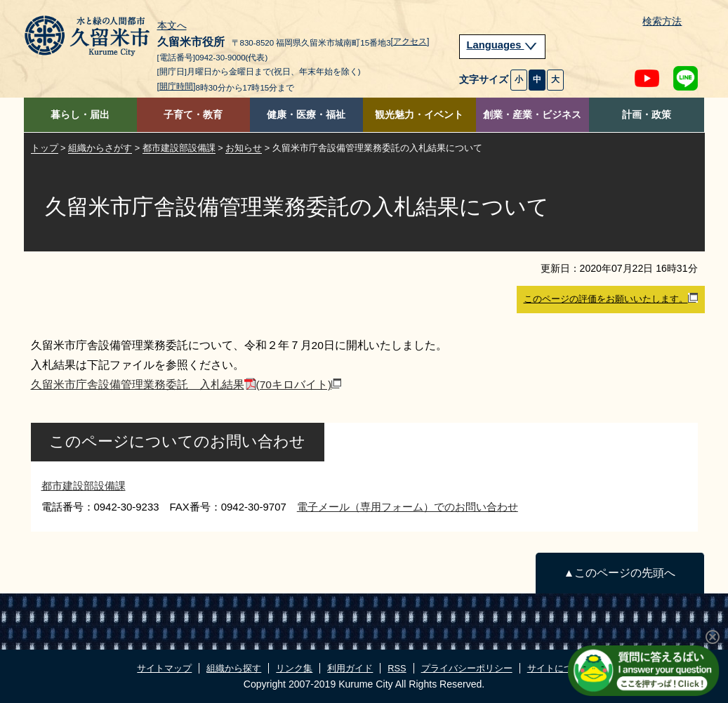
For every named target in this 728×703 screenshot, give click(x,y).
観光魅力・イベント (419, 115)
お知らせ (244, 148)
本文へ (172, 26)
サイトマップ (164, 668)
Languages (503, 45)
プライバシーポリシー (467, 668)
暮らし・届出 (80, 115)
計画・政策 (647, 115)
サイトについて (559, 668)
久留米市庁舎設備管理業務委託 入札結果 (186, 385)
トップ (45, 148)
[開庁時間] (177, 86)
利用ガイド (350, 668)
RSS (397, 668)
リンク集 (294, 668)
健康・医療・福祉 (306, 115)
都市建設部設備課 (179, 148)
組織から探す (234, 668)
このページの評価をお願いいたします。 (611, 298)
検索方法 (662, 21)
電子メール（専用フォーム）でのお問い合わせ (408, 507)
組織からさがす (100, 148)
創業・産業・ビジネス (532, 115)
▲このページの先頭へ (620, 573)
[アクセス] (410, 41)
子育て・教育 (193, 115)
